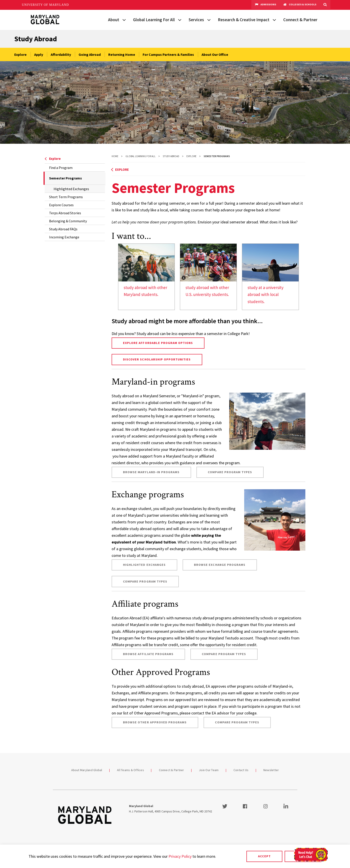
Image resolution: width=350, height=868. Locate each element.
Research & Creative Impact (244, 20)
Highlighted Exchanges (71, 189)
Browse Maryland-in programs (151, 472)
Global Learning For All (154, 20)
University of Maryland (45, 5)
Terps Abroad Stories (65, 213)
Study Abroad (36, 39)
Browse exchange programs (220, 565)
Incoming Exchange (64, 237)
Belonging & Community (68, 221)
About (114, 20)
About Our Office (215, 54)
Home (115, 156)
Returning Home (122, 54)
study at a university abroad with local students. (266, 295)
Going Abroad (90, 54)
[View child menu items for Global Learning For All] (180, 19)
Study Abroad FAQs (63, 229)
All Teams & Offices (130, 770)
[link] (147, 277)
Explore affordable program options (158, 343)
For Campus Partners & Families (168, 54)
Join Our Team (209, 770)
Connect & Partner (300, 20)
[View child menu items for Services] (209, 19)
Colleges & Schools (300, 5)
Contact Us (241, 770)
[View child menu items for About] (124, 19)
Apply (39, 54)
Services (196, 20)
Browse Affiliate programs (148, 654)
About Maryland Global (87, 770)
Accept (264, 856)
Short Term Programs (66, 197)
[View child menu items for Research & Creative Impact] (274, 19)
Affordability (61, 54)
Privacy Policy (180, 856)
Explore (20, 54)
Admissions (266, 5)
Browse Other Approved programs (155, 722)
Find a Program (61, 168)
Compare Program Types (230, 472)
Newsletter (271, 770)
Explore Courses (61, 205)
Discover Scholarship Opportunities (157, 359)
